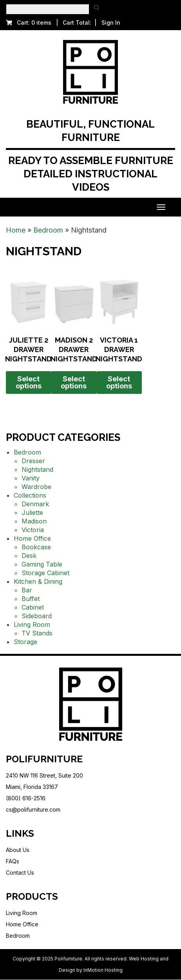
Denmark (35, 504)
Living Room (32, 624)
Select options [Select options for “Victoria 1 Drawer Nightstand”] (119, 382)
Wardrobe (36, 487)
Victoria (33, 530)
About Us (18, 850)
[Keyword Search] (48, 9)
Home (16, 230)
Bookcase (36, 547)
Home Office (32, 538)
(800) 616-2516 (26, 798)
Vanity (31, 478)
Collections (30, 495)
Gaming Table (42, 564)
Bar (27, 590)
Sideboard (37, 616)
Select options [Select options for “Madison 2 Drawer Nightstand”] (74, 382)
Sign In (111, 23)
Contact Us (20, 873)
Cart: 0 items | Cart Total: (49, 23)
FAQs (13, 861)
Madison (34, 521)
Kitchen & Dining (38, 581)
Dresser (33, 461)
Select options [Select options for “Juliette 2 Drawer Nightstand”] (29, 382)
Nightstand (37, 469)
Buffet (31, 599)
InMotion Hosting (103, 970)
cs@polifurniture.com (33, 809)
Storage (25, 642)
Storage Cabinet (45, 573)
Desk (29, 556)
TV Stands (37, 633)
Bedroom (48, 230)
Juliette (32, 513)
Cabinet (33, 607)
